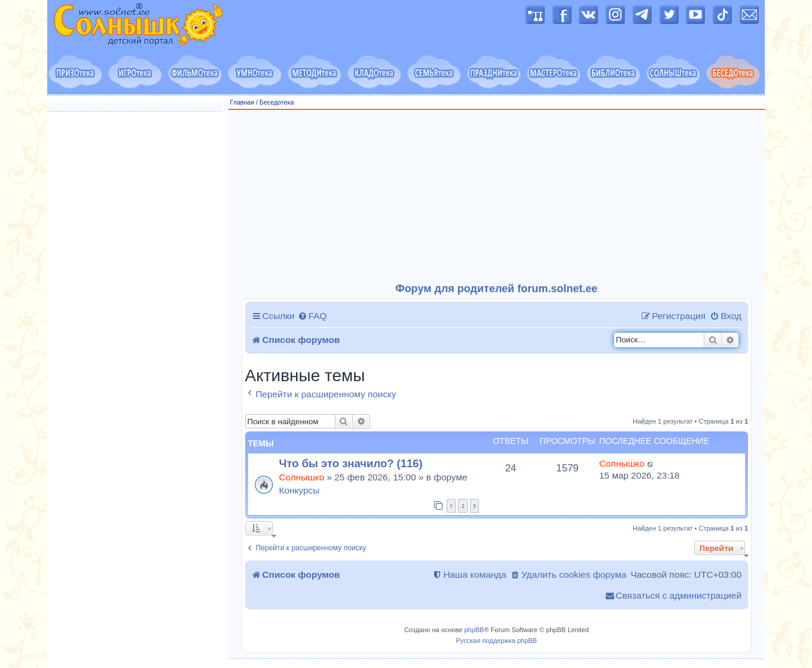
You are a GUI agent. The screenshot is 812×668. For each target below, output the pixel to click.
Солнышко (302, 477)
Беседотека (277, 102)
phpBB (474, 630)
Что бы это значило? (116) (351, 463)
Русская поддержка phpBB (497, 641)
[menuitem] (312, 316)
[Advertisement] (497, 197)
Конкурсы (300, 490)
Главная (242, 102)
